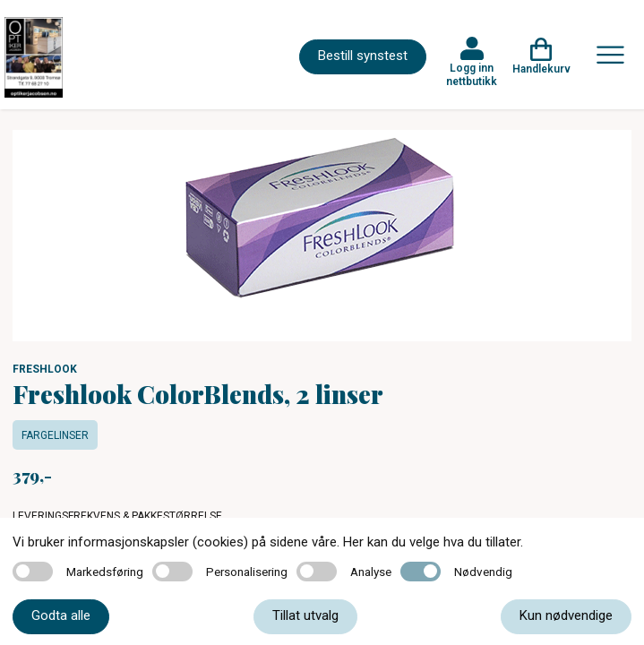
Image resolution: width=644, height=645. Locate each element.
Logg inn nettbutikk (472, 74)
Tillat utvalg (305, 615)
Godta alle (61, 615)
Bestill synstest (363, 56)
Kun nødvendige (566, 615)
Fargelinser (55, 435)
